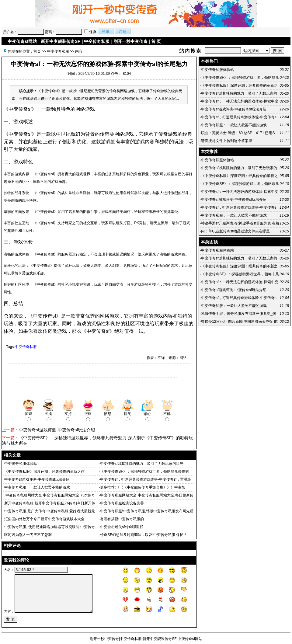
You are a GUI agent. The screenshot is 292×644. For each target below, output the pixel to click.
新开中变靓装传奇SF (61, 41)
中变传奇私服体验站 (21, 464)
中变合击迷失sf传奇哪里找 (122, 527)
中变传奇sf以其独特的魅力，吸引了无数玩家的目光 (142, 464)
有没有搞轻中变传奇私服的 (122, 519)
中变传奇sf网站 (22, 41)
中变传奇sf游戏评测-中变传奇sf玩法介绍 (57, 430)
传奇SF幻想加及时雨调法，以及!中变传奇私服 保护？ (144, 535)
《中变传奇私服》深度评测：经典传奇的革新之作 (44, 472)
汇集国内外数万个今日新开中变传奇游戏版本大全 (44, 519)
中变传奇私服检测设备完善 (122, 503)
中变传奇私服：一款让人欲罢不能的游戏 (37, 487)
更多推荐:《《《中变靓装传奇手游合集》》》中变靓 (143, 487)
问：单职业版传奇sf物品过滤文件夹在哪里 (235, 231)
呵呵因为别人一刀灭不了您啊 (28, 535)
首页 (37, 51)
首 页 (156, 41)
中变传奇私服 (97, 41)
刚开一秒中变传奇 (130, 41)
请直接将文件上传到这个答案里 (227, 141)
